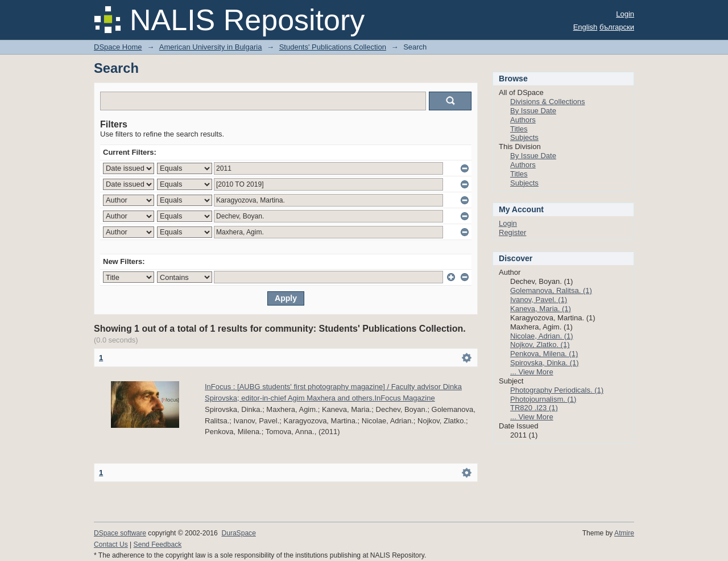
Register (512, 232)
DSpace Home (118, 47)
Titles (519, 129)
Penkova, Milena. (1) (544, 354)
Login (625, 14)
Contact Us (111, 544)
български (617, 27)
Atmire (624, 533)
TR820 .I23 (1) (534, 408)
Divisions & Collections (548, 102)
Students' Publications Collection (333, 47)
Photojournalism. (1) (543, 399)
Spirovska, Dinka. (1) (545, 363)
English (586, 27)
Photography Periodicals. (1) (557, 390)
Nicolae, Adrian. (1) (542, 336)
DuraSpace (238, 533)
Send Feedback (158, 544)
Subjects (524, 137)
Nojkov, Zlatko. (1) (540, 345)
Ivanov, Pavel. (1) (539, 300)
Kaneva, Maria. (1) (541, 309)
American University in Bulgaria (211, 47)
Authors (523, 120)
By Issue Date (533, 111)
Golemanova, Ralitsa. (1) (551, 290)
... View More (532, 372)
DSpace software (120, 533)
